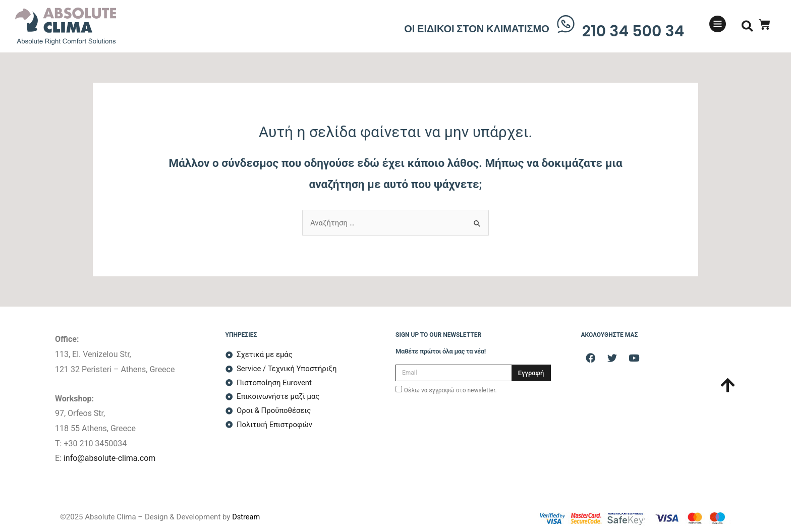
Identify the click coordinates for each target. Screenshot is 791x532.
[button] (747, 26)
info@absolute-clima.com (109, 458)
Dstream (246, 517)
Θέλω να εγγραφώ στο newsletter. (450, 390)
